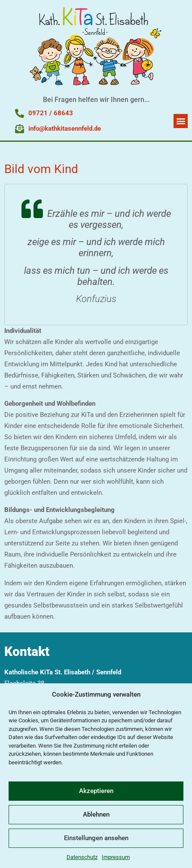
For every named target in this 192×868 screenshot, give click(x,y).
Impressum (116, 857)
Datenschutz (82, 857)
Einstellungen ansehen (96, 838)
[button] (181, 121)
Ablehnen (96, 814)
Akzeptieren (96, 791)
